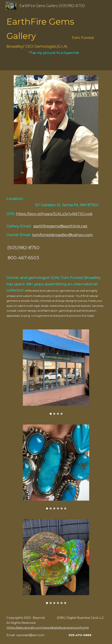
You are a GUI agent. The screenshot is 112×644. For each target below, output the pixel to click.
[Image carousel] (56, 372)
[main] (56, 35)
